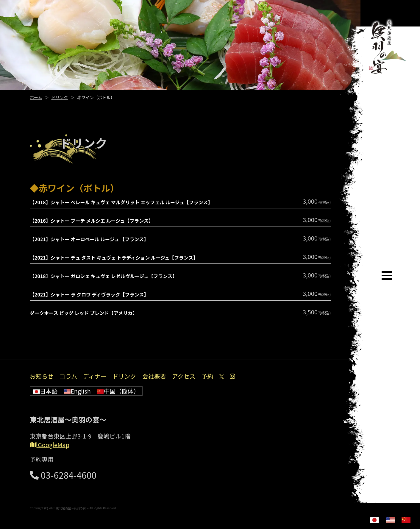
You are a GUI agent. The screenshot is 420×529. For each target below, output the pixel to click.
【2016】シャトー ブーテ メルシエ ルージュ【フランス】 (92, 221)
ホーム (36, 97)
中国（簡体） (118, 391)
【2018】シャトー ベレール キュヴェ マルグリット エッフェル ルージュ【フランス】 (121, 202)
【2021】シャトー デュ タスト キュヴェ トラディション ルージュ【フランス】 (114, 258)
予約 (207, 376)
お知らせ (42, 376)
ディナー (95, 376)
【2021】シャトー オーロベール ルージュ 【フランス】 (89, 239)
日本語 (45, 391)
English (77, 391)
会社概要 (154, 376)
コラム (68, 376)
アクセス (184, 376)
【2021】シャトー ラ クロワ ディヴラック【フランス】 (89, 294)
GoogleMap (50, 445)
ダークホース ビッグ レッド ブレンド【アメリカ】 (83, 313)
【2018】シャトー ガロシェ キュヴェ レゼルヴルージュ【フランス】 (103, 276)
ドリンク (60, 97)
